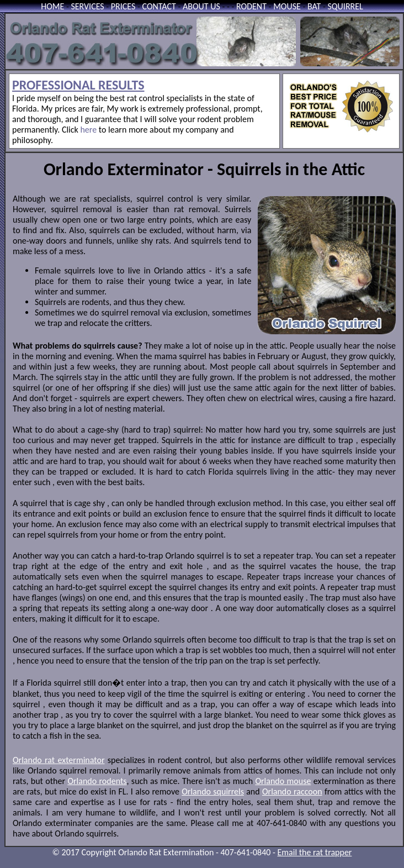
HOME (52, 6)
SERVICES (87, 6)
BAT (314, 6)
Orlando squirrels (213, 791)
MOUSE (287, 6)
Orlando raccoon (292, 791)
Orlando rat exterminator (59, 760)
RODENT (251, 6)
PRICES (123, 6)
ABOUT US (201, 6)
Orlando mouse (283, 781)
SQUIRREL (345, 6)
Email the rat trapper (315, 852)
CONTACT (159, 6)
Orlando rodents (97, 781)
